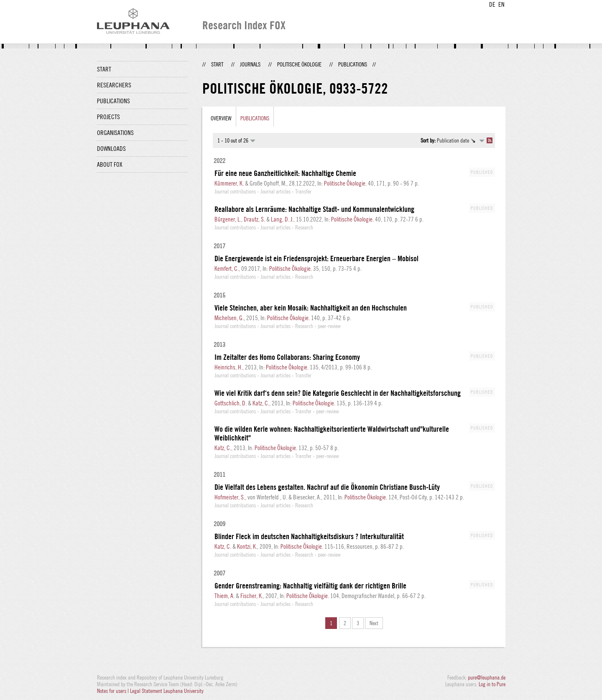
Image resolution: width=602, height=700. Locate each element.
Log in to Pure (492, 684)
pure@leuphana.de (487, 677)
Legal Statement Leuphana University (167, 691)
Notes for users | (114, 691)
